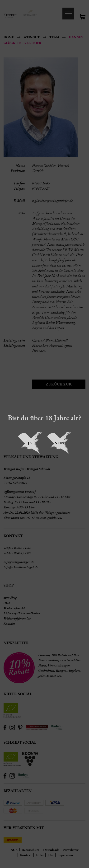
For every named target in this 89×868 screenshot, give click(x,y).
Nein (59, 443)
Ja (30, 443)
